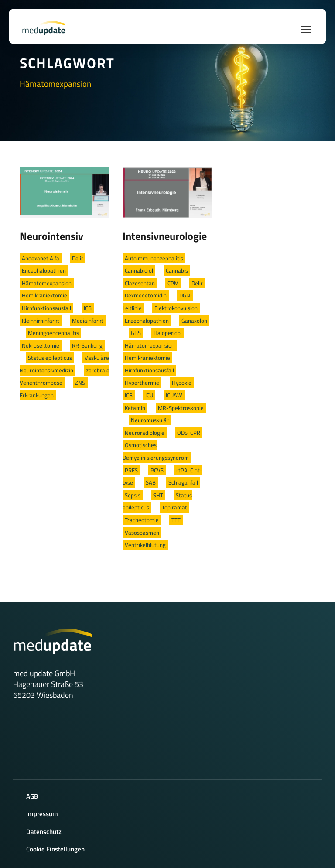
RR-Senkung (87, 345)
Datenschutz (44, 832)
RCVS (157, 470)
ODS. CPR (189, 433)
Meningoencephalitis (53, 333)
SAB (151, 482)
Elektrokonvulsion (176, 308)
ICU (149, 395)
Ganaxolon (194, 321)
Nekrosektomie (41, 345)
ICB (88, 308)
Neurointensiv (51, 236)
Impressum (42, 814)
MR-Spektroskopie (181, 408)
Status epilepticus (50, 358)
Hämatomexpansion (47, 283)
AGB (32, 796)
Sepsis (133, 495)
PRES (131, 470)
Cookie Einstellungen (55, 849)
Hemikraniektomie (44, 295)
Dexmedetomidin (146, 295)
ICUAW (174, 395)
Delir (78, 258)
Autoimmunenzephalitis (154, 258)
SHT (158, 495)
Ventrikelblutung (145, 545)
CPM (173, 283)
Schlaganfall (183, 482)
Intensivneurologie (165, 236)
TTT (176, 520)
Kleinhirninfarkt (41, 321)
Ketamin (135, 408)
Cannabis (177, 270)
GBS (136, 333)
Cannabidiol (139, 270)
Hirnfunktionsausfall (46, 308)
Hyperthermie (142, 383)
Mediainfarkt (88, 321)
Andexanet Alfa (41, 258)
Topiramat (174, 507)
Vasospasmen (142, 533)
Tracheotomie (142, 520)
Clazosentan (140, 283)
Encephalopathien (44, 270)
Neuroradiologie (145, 433)
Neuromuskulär (150, 420)
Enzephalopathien (147, 321)
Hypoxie (182, 383)
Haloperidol (168, 333)
